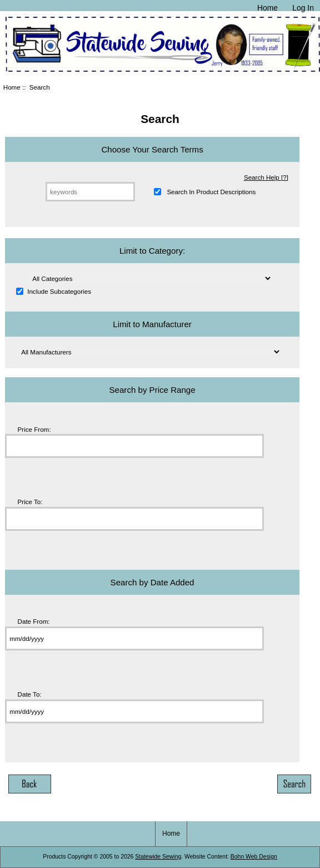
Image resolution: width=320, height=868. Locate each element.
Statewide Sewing (158, 857)
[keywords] (90, 192)
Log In (303, 8)
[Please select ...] (150, 278)
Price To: (30, 502)
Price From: (34, 429)
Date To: (30, 694)
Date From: (34, 622)
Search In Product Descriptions (211, 192)
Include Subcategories (59, 291)
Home (267, 8)
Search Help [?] (266, 177)
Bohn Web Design (254, 857)
